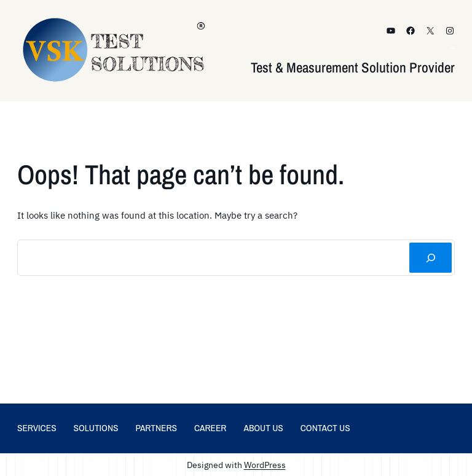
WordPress (265, 465)
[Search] (431, 258)
